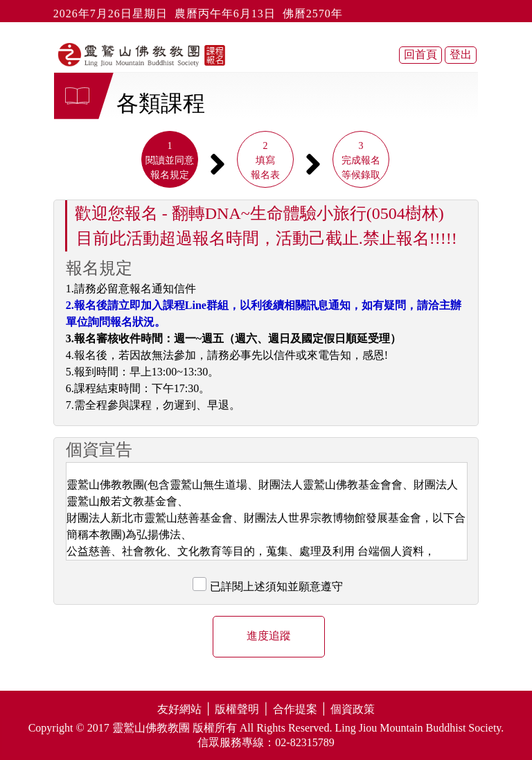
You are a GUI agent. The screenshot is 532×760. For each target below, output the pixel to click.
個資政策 (353, 709)
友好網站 (179, 709)
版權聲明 (237, 709)
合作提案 (295, 709)
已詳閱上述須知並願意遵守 (276, 586)
